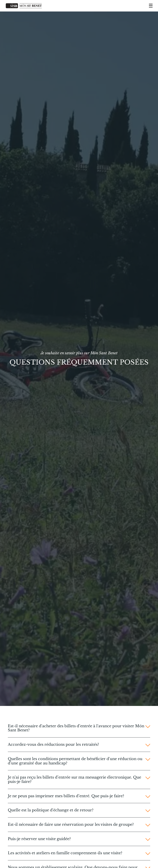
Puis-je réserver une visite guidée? (39, 839)
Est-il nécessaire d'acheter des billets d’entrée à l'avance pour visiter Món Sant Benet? (76, 728)
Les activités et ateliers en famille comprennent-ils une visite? (65, 853)
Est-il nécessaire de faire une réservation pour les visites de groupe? (71, 825)
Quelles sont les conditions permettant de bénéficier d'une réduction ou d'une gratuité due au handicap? (75, 761)
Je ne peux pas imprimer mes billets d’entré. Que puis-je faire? (66, 796)
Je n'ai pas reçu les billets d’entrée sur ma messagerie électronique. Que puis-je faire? (74, 779)
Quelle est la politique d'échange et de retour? (51, 810)
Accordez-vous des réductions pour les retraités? (53, 745)
